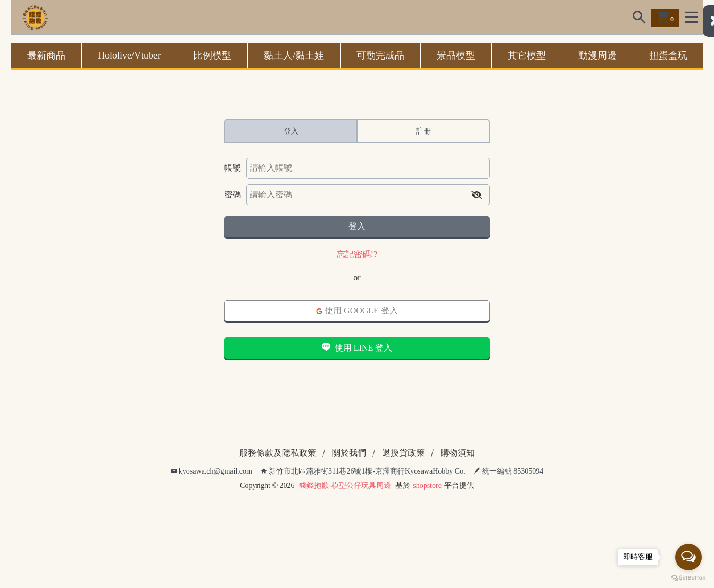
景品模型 (456, 55)
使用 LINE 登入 (357, 347)
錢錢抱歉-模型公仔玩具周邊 (345, 486)
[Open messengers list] (688, 557)
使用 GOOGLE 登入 (357, 310)
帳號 (233, 168)
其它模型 (527, 55)
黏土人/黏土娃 (294, 55)
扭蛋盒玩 (668, 55)
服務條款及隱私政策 (278, 453)
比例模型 (212, 55)
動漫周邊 (597, 55)
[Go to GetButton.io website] (688, 577)
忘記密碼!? (357, 254)
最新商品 (46, 55)
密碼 (233, 194)
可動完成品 (380, 55)
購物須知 (458, 453)
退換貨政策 (403, 453)
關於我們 (349, 453)
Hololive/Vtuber (129, 55)
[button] (477, 195)
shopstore (427, 486)
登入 (357, 226)
